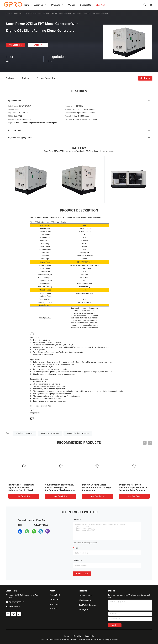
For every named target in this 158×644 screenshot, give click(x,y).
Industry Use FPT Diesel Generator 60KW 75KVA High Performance (97, 488)
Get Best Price (16, 45)
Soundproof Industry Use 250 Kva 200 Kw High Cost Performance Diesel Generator (60, 488)
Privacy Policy (90, 636)
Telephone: (78, 560)
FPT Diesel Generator (29, 13)
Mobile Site (77, 636)
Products (16, 13)
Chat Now (38, 45)
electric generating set (25, 433)
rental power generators (50, 433)
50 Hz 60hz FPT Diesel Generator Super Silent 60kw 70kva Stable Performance (133, 488)
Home (8, 13)
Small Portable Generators (88, 605)
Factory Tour (54, 600)
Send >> (115, 625)
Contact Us (53, 609)
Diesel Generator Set (86, 595)
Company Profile (55, 595)
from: (76, 548)
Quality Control (55, 604)
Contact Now (82, 574)
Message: (78, 519)
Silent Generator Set (85, 600)
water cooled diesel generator (78, 433)
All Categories (84, 610)
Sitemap (66, 636)
